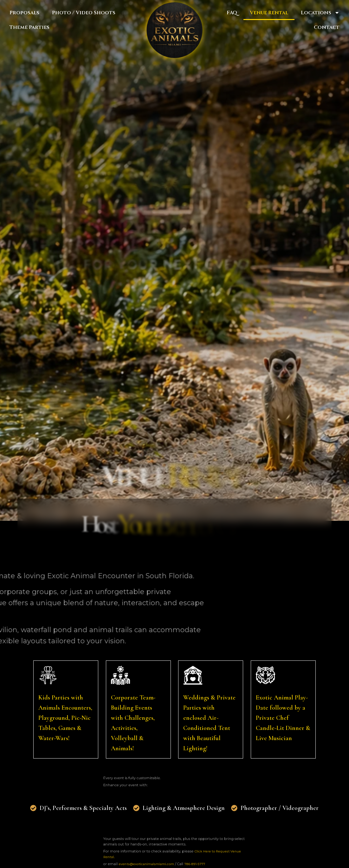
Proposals (24, 13)
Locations (320, 13)
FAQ (232, 13)
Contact (327, 27)
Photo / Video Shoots (84, 13)
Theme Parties (29, 27)
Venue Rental (269, 13)
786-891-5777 (187, 860)
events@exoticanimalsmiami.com (157, 860)
